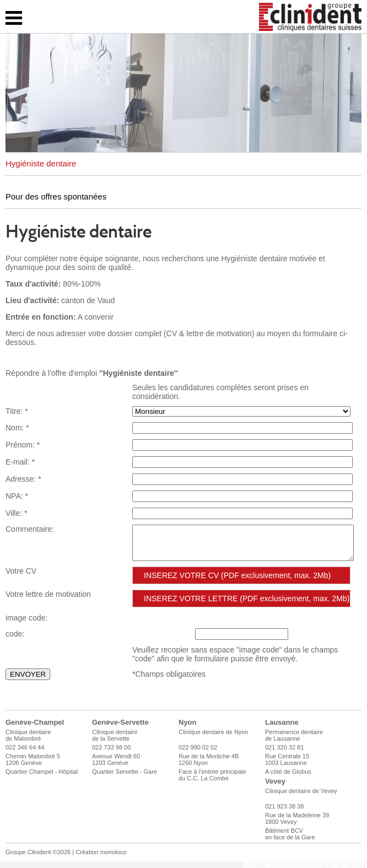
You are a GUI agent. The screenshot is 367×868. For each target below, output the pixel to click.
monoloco (114, 859)
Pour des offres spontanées (56, 196)
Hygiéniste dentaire (41, 163)
